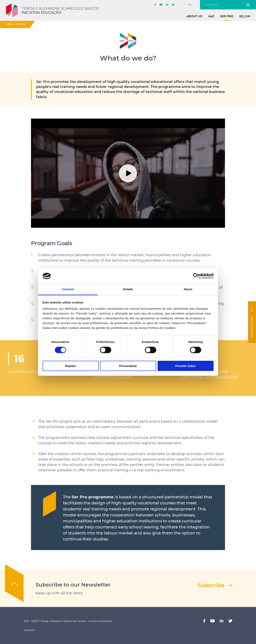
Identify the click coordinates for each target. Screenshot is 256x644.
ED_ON (245, 16)
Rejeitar (70, 366)
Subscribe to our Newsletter (73, 585)
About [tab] (188, 289)
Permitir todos (186, 366)
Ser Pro (227, 16)
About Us (194, 16)
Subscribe (211, 585)
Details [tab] (128, 289)
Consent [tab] (68, 289)
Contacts (29, 630)
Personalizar (128, 366)
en (190, 5)
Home (10, 24)
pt (184, 5)
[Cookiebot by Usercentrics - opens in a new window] (196, 276)
